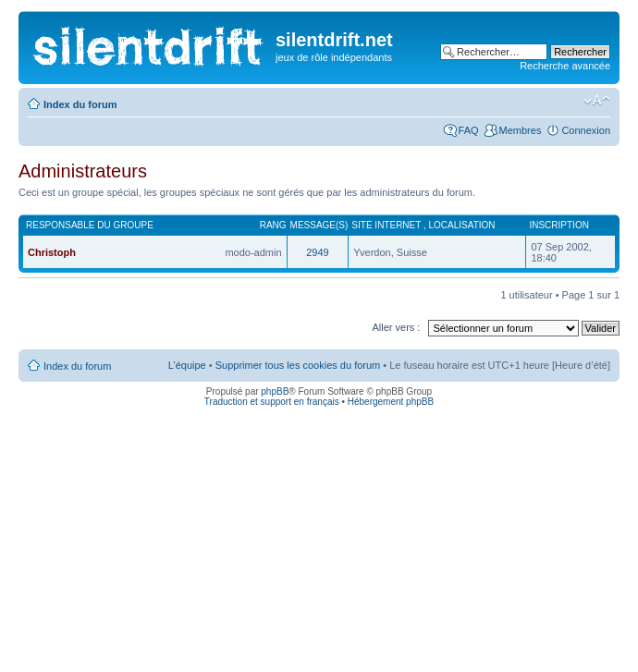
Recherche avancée (565, 66)
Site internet (387, 225)
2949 (317, 252)
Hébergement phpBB (391, 402)
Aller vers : (396, 327)
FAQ (469, 130)
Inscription (558, 225)
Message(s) (319, 225)
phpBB (275, 391)
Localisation (462, 225)
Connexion (586, 130)
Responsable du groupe (90, 225)
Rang (273, 225)
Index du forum (80, 104)
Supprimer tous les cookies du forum (298, 365)
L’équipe (187, 365)
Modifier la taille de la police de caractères (597, 101)
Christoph (52, 252)
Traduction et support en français (272, 402)
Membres (521, 130)
